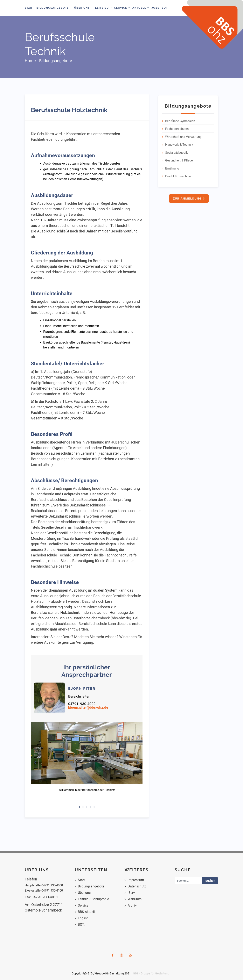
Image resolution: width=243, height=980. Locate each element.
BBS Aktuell (86, 912)
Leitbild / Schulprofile (93, 899)
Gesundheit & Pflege (179, 160)
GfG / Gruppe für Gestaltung (151, 973)
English (83, 918)
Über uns (84, 893)
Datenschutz (137, 886)
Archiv (132, 905)
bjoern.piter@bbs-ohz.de (88, 707)
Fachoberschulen (177, 128)
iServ (131, 893)
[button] (36, 762)
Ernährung (172, 167)
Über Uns (84, 8)
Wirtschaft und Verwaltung (183, 136)
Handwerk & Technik (179, 144)
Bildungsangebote (54, 8)
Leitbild (104, 8)
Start (29, 8)
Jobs (155, 8)
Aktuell (141, 8)
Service (122, 8)
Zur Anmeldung (188, 198)
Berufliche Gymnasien (180, 120)
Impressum (136, 880)
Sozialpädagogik (176, 152)
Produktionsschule (178, 175)
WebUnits (135, 899)
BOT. (165, 8)
